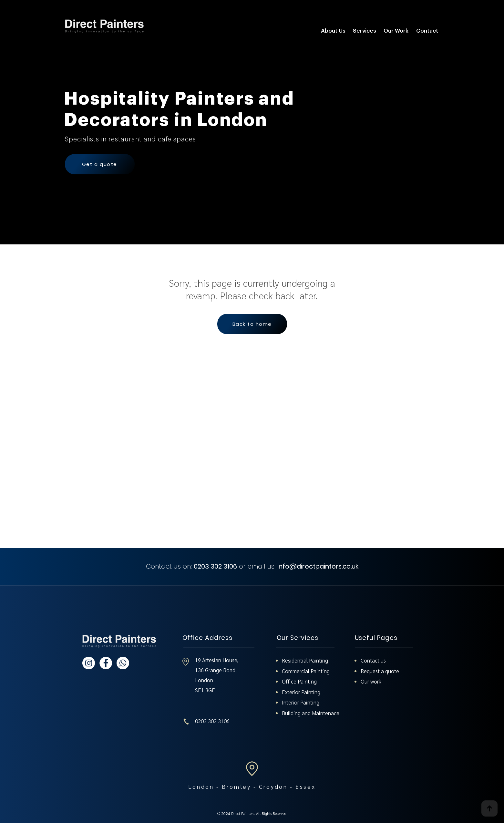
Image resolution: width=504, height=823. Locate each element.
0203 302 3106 (215, 566)
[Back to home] (252, 324)
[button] (365, 31)
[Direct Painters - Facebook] (106, 663)
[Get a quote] (100, 164)
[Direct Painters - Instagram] (89, 663)
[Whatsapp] (123, 663)
